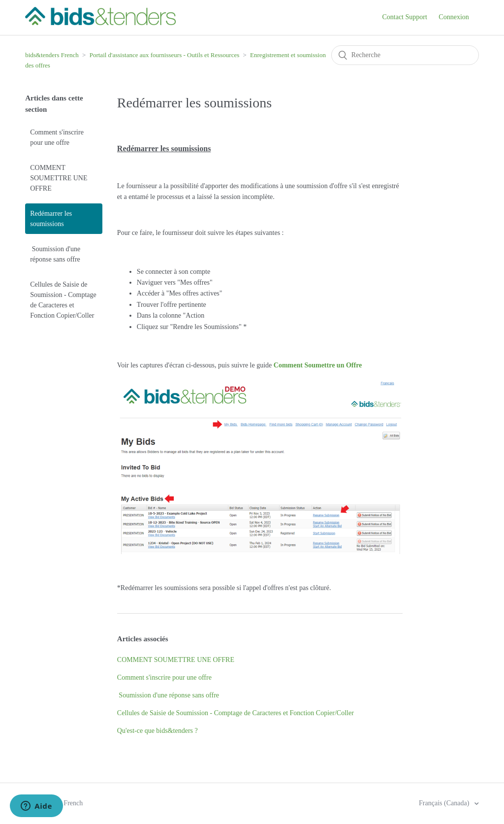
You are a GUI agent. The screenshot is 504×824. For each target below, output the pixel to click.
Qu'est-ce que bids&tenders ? (157, 731)
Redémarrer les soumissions (51, 219)
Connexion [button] (454, 17)
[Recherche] (405, 55)
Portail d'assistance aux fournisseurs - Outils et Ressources (165, 55)
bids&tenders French (52, 55)
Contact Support (404, 17)
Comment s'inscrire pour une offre (57, 137)
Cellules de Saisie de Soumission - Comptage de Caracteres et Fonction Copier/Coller (63, 300)
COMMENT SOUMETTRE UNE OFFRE (59, 178)
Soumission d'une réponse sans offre (55, 254)
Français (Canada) (445, 803)
